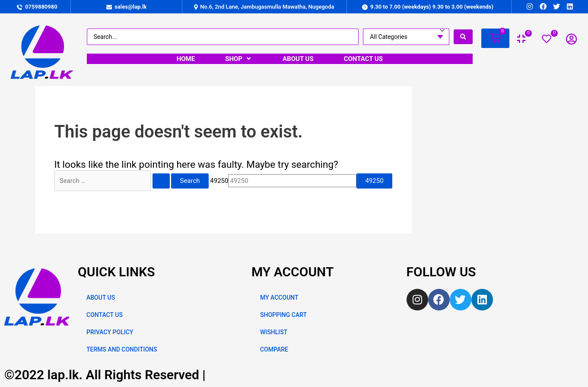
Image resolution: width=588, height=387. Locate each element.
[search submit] (463, 37)
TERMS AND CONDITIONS (122, 349)
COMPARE (274, 349)
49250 (219, 181)
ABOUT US (101, 297)
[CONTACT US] (363, 59)
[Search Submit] (161, 181)
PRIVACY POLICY (110, 332)
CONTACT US (105, 315)
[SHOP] (239, 59)
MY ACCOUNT (279, 297)
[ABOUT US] (298, 59)
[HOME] (186, 59)
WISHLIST (274, 332)
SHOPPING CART (283, 315)
